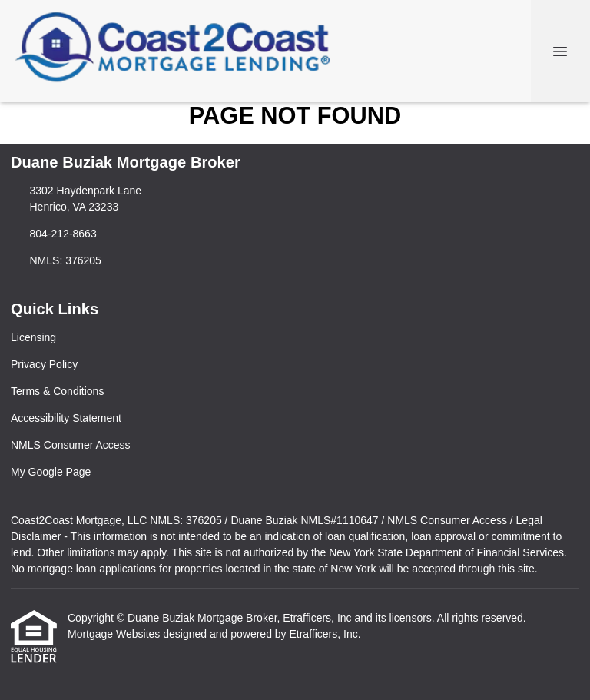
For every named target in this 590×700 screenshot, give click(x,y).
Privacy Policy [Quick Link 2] (44, 364)
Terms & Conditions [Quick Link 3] (57, 391)
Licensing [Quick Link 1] (33, 337)
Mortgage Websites (115, 634)
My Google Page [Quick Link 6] (51, 472)
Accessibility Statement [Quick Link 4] (66, 418)
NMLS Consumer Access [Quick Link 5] (71, 445)
